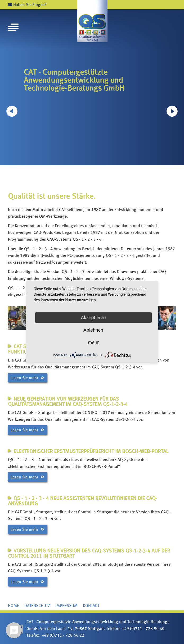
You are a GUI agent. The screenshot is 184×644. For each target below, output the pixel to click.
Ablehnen (93, 330)
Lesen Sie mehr (27, 378)
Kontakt (91, 606)
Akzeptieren (93, 317)
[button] (172, 111)
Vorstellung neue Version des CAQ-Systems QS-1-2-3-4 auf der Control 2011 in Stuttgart (89, 553)
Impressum (66, 606)
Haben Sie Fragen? (27, 5)
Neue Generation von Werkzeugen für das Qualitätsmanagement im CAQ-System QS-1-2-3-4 (68, 401)
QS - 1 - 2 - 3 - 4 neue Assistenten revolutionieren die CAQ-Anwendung (82, 501)
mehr (93, 342)
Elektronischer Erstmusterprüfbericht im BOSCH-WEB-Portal (91, 451)
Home (14, 606)
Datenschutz (37, 606)
